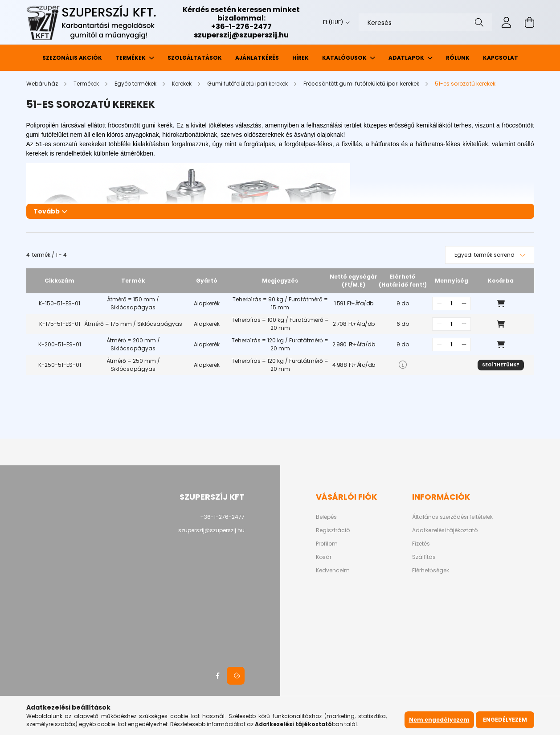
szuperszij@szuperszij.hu (241, 35)
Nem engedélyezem (439, 720)
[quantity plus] (464, 304)
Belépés (326, 517)
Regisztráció (333, 530)
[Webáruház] (43, 84)
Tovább (47, 211)
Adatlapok (407, 58)
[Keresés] (425, 22)
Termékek (131, 58)
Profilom (327, 544)
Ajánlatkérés (257, 58)
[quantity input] (452, 304)
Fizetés (421, 544)
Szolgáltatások (195, 58)
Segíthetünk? (501, 365)
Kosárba (501, 304)
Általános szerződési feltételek (452, 517)
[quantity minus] (439, 304)
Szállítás (424, 557)
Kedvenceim (333, 571)
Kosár (324, 557)
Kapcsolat (501, 58)
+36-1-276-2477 (241, 27)
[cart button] (530, 22)
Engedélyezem (505, 720)
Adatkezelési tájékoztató (445, 530)
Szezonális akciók (72, 58)
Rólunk (458, 58)
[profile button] (507, 22)
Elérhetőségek (431, 571)
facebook (218, 676)
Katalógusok (345, 58)
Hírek (300, 58)
